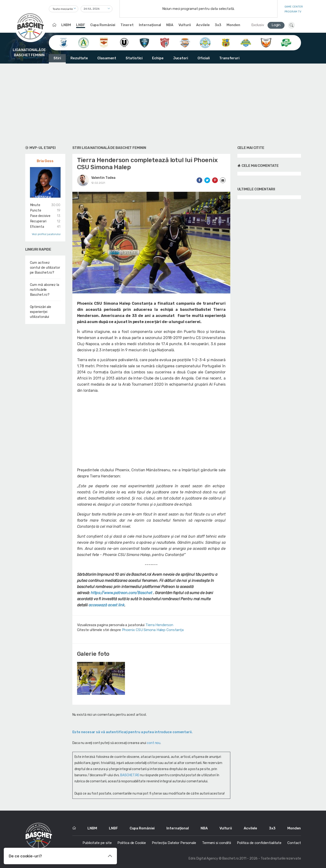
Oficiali (204, 58)
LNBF (81, 25)
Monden (233, 25)
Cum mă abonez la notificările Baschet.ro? (45, 290)
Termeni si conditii (217, 843)
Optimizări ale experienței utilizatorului (41, 312)
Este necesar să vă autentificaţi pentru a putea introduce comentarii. (132, 732)
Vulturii (185, 25)
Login (276, 25)
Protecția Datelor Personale (174, 843)
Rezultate (79, 58)
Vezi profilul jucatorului (46, 234)
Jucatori (181, 58)
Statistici (134, 58)
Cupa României (103, 25)
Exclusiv (258, 25)
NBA (170, 25)
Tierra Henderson (159, 625)
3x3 (218, 25)
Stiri (57, 58)
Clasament (107, 58)
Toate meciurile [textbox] (63, 9)
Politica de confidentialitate (259, 843)
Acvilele (203, 25)
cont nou (154, 743)
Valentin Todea (103, 178)
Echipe (158, 58)
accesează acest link (107, 605)
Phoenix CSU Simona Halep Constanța (153, 630)
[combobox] (64, 9)
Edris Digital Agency (203, 858)
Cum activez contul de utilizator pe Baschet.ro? (45, 268)
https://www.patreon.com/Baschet (122, 593)
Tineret (127, 25)
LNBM (66, 25)
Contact (294, 843)
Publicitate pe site (97, 843)
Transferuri (229, 58)
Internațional (150, 25)
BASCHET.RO (130, 775)
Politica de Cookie (132, 843)
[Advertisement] (163, 104)
